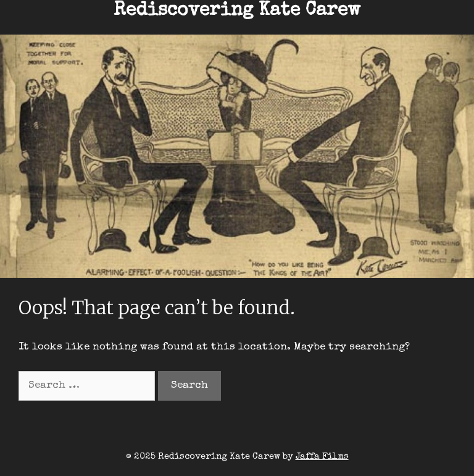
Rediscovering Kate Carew (237, 11)
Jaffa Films (322, 457)
